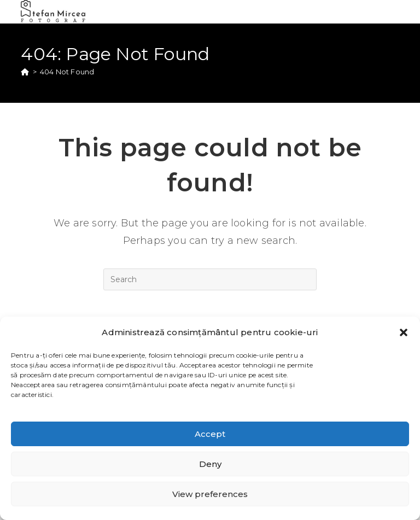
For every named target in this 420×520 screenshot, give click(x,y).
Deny (210, 464)
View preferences (210, 494)
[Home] (25, 72)
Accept (210, 434)
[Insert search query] (210, 279)
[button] (404, 332)
